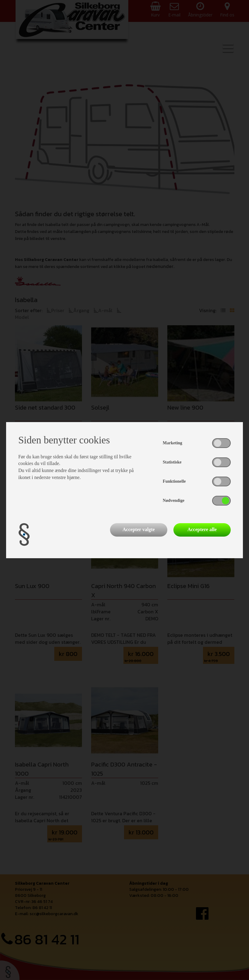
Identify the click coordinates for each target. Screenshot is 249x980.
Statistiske (172, 462)
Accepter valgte (139, 529)
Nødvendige (174, 501)
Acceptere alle (202, 529)
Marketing (173, 443)
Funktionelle (174, 481)
